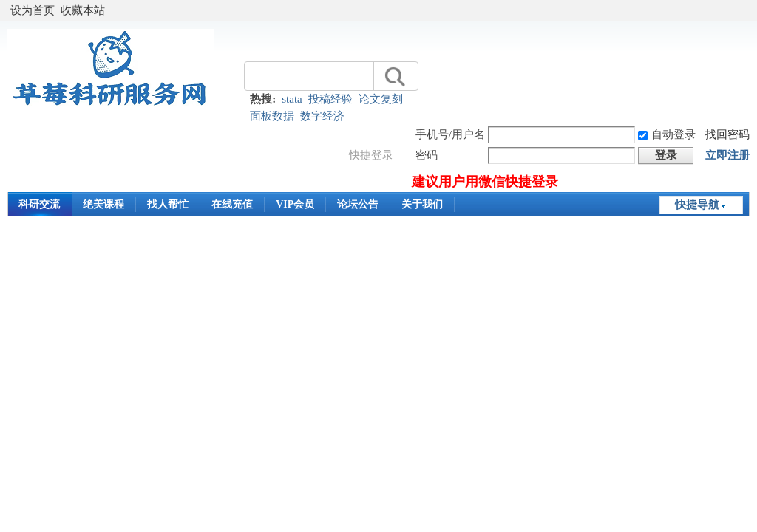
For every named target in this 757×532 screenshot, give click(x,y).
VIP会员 (295, 204)
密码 (427, 155)
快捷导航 (697, 205)
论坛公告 (358, 204)
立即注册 (727, 155)
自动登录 (667, 134)
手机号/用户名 (450, 134)
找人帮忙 (168, 204)
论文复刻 (381, 99)
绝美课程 (103, 204)
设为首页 (33, 10)
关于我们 (422, 204)
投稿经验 (330, 99)
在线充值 (232, 204)
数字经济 (322, 116)
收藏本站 (83, 10)
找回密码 (727, 134)
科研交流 (39, 204)
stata (292, 99)
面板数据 (272, 116)
